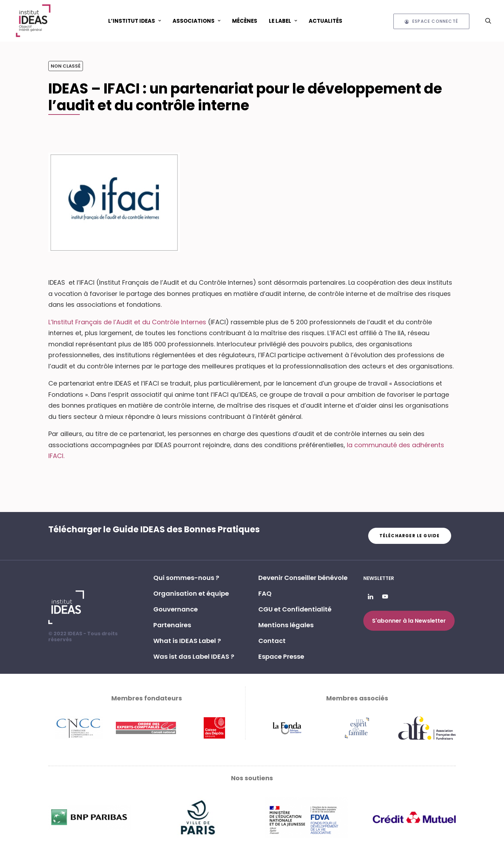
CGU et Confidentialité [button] (295, 609)
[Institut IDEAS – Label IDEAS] (33, 21)
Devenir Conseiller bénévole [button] (303, 578)
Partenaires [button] (172, 625)
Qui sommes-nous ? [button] (186, 578)
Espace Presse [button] (281, 656)
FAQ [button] (265, 593)
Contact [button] (272, 641)
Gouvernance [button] (176, 609)
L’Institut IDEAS (135, 21)
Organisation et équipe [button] (191, 593)
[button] (488, 21)
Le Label (283, 21)
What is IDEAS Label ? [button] (187, 641)
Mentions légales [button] (286, 625)
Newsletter (379, 578)
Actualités (325, 21)
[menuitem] (135, 21)
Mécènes (245, 21)
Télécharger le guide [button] (410, 536)
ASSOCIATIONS (197, 21)
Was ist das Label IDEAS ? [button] (194, 656)
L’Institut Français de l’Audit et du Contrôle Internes (127, 322)
